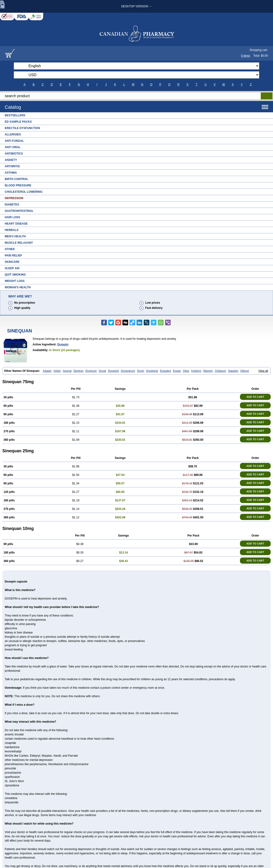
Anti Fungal (14, 141)
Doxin (141, 371)
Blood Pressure (18, 185)
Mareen (208, 371)
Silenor (245, 371)
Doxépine (152, 371)
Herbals (12, 230)
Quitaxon (220, 371)
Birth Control (16, 179)
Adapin (47, 371)
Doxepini (113, 371)
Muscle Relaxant (19, 243)
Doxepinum (128, 371)
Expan (177, 371)
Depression (14, 198)
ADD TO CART (255, 397)
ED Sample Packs (18, 122)
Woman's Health (18, 287)
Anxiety (11, 160)
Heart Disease (16, 224)
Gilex (186, 371)
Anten (57, 371)
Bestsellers (15, 115)
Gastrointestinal (19, 211)
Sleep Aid (12, 268)
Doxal (103, 371)
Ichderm (196, 371)
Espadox (166, 371)
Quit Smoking (15, 275)
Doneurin (91, 371)
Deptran (78, 371)
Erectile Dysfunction (22, 128)
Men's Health (15, 236)
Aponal (67, 371)
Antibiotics (14, 154)
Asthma (11, 173)
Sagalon (233, 371)
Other (10, 249)
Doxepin (63, 344)
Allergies (13, 134)
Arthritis (12, 166)
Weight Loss (15, 281)
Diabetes (12, 205)
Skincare (12, 262)
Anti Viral (13, 147)
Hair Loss (12, 217)
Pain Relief (13, 256)
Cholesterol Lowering (24, 192)
